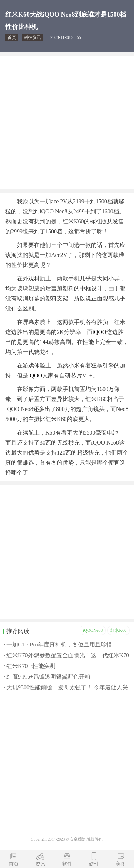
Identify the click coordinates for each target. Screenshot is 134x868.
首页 (12, 37)
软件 (67, 864)
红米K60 (118, 630)
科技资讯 (33, 37)
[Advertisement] (67, 123)
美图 (121, 864)
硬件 (94, 864)
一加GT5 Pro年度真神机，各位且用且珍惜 (59, 644)
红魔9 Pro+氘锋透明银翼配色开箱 (48, 677)
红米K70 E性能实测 (31, 666)
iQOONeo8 (93, 630)
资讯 (40, 864)
